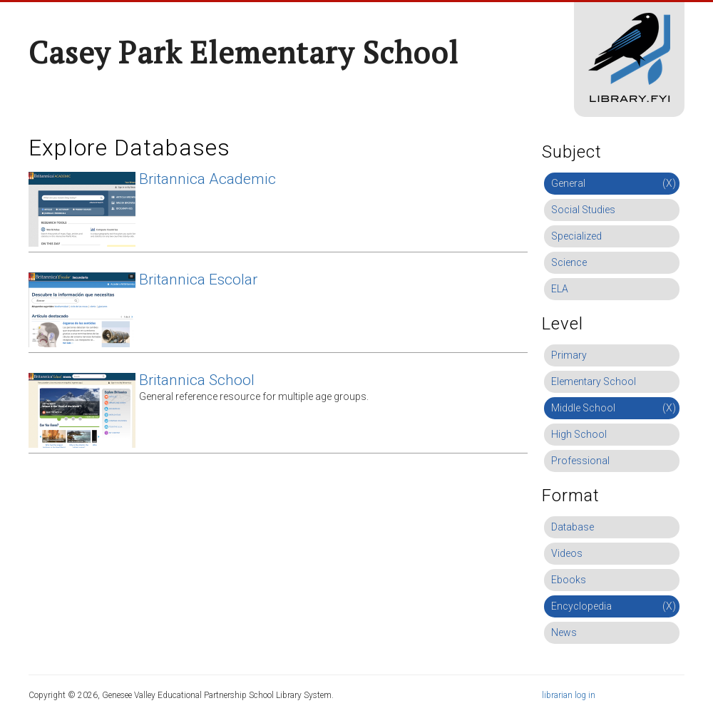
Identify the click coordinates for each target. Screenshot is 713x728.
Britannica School (197, 380)
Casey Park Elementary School (243, 52)
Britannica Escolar (198, 280)
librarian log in (569, 695)
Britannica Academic (207, 179)
